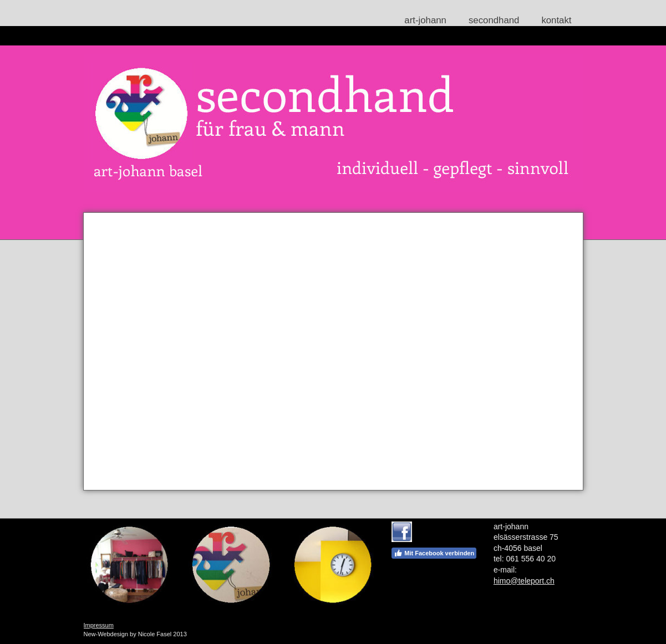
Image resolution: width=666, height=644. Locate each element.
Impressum (99, 625)
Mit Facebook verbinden (434, 553)
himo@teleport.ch (524, 581)
